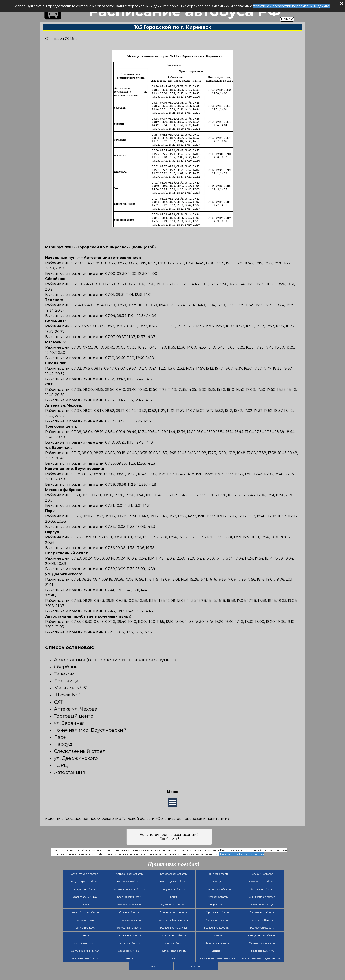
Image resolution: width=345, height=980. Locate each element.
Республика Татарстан (129, 928)
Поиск (287, 19)
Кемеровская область (218, 889)
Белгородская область (173, 874)
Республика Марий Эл (173, 928)
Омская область (129, 912)
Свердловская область (262, 935)
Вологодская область (129, 882)
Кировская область (262, 889)
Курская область (218, 897)
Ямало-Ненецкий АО (262, 951)
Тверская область (129, 943)
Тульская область (173, 943)
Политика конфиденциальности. (242, 854)
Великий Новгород (262, 874)
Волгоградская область (173, 882)
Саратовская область (173, 935)
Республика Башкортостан (173, 920)
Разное (129, 959)
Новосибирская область (85, 912)
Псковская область (129, 920)
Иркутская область (85, 889)
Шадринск (218, 951)
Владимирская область (85, 882)
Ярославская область (85, 959)
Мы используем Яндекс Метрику (262, 959)
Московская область (129, 905)
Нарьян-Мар (218, 905)
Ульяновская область (262, 943)
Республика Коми (85, 928)
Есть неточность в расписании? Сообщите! (169, 837)
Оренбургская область (173, 912)
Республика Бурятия (218, 920)
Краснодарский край (85, 897)
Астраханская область (129, 874)
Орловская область (218, 912)
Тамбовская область (85, 943)
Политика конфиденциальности (218, 959)
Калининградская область (129, 889)
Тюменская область (218, 943)
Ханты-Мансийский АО (85, 951)
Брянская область (218, 874)
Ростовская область (262, 928)
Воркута (218, 882)
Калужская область (173, 889)
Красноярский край (129, 897)
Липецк (85, 905)
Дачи (173, 959)
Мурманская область (173, 905)
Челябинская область (173, 951)
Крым (173, 897)
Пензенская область (262, 912)
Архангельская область (85, 874)
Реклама (196, 966)
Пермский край (85, 920)
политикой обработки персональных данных (291, 6)
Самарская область (129, 935)
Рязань (85, 935)
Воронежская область (262, 882)
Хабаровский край (129, 951)
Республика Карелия (262, 920)
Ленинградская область (262, 897)
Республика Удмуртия (218, 928)
